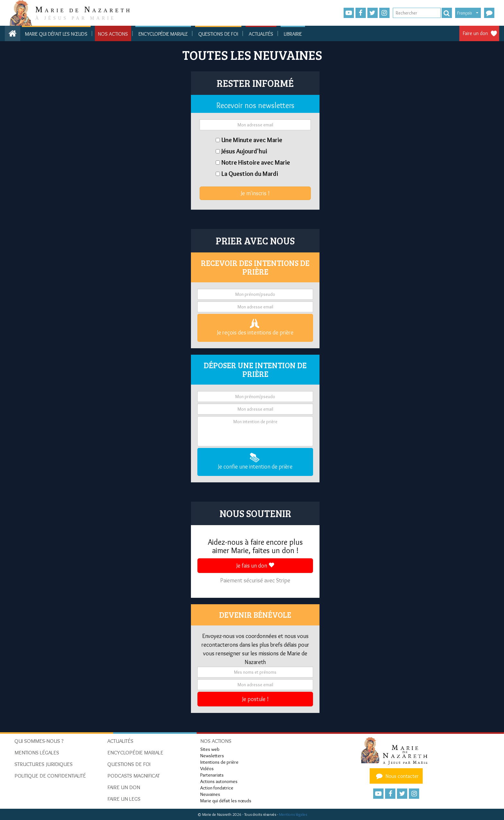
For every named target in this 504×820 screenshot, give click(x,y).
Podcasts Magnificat (134, 776)
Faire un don (475, 33)
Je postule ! (255, 699)
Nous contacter (396, 776)
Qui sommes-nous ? (39, 741)
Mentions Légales (37, 752)
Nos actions (113, 34)
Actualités (261, 34)
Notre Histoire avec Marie (256, 162)
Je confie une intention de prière (255, 461)
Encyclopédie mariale (163, 34)
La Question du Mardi (250, 174)
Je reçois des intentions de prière (255, 327)
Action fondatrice (217, 788)
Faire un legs (124, 799)
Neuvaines (210, 794)
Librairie (293, 34)
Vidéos (207, 769)
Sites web (210, 749)
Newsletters (212, 756)
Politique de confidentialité (50, 776)
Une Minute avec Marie (252, 140)
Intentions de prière (219, 762)
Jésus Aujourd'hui (244, 151)
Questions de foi (218, 34)
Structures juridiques (44, 764)
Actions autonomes (219, 781)
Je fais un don (255, 566)
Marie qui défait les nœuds (56, 34)
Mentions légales (293, 814)
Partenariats (212, 775)
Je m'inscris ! (255, 193)
